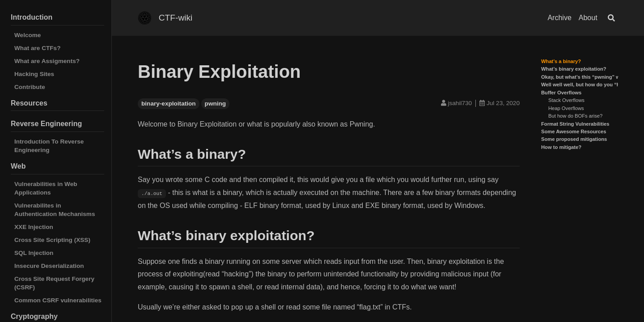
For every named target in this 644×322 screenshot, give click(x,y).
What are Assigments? (47, 61)
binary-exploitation (169, 104)
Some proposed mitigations (574, 139)
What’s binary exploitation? (574, 69)
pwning (216, 104)
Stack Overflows (566, 100)
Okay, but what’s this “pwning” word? (586, 77)
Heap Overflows (566, 108)
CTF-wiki (176, 18)
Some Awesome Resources (574, 131)
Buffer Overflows (561, 93)
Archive (559, 18)
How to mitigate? (561, 147)
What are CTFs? (37, 48)
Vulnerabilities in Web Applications (46, 188)
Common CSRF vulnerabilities (58, 300)
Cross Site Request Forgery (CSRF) (54, 283)
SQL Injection (34, 253)
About (588, 18)
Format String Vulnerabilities (575, 124)
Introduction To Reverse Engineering (49, 146)
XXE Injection (34, 227)
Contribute (30, 87)
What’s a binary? (561, 61)
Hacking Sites (34, 74)
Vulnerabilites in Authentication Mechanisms (55, 210)
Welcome (28, 35)
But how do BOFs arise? (575, 116)
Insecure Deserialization (49, 266)
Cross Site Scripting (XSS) (52, 240)
